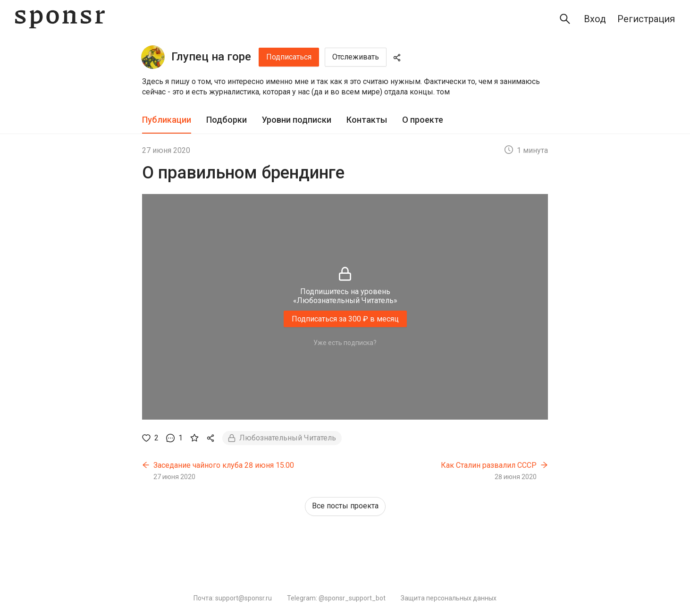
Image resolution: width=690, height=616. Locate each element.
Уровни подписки (297, 120)
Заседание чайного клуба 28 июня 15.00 (224, 465)
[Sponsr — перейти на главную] (60, 19)
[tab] (167, 120)
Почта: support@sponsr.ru (233, 598)
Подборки (227, 120)
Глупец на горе (211, 57)
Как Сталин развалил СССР (489, 465)
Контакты (367, 120)
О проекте (423, 120)
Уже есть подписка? (345, 343)
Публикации (167, 120)
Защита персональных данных (449, 598)
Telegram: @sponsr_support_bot (336, 598)
